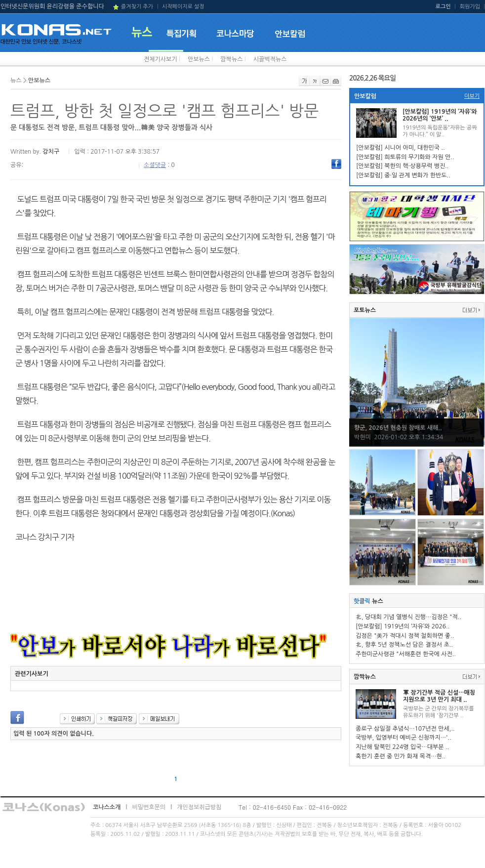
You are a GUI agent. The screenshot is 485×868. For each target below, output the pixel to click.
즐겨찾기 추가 (137, 7)
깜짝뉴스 (231, 59)
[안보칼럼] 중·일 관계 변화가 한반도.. (403, 175)
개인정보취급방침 (199, 807)
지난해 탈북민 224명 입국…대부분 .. (402, 747)
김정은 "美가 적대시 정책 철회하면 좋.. (405, 636)
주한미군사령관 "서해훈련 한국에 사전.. (406, 654)
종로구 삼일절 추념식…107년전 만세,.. (405, 729)
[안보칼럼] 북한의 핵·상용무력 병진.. (402, 166)
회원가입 (470, 7)
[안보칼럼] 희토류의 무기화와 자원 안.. (405, 157)
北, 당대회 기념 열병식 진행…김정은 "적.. (408, 617)
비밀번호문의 (149, 807)
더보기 (472, 96)
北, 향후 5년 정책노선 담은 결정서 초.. (404, 645)
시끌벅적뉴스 (270, 59)
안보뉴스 (199, 59)
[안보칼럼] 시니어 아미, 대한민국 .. (401, 148)
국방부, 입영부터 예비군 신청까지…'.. (404, 738)
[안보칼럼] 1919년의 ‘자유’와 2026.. (403, 626)
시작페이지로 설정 (183, 7)
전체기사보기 (161, 59)
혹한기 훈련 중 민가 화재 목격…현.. (401, 756)
